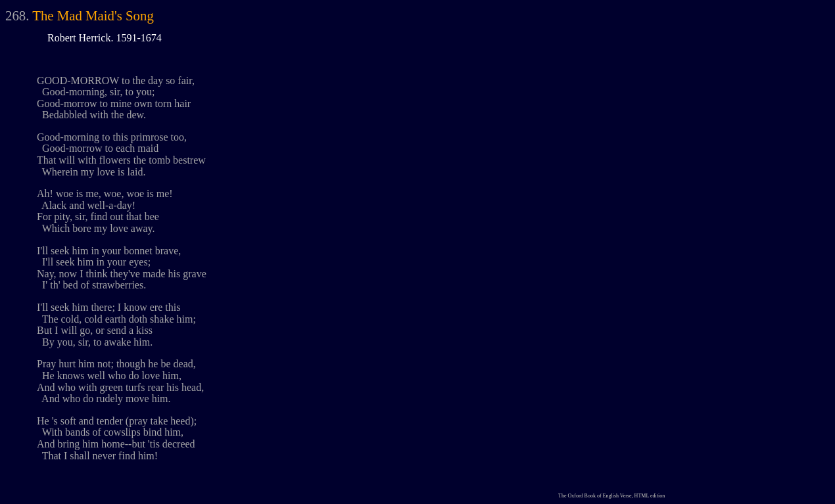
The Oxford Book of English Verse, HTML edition (611, 496)
